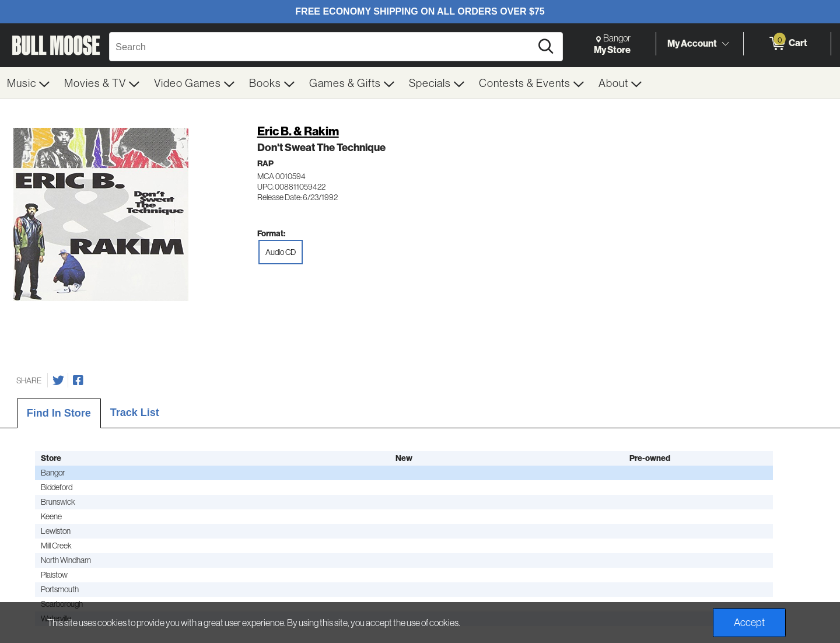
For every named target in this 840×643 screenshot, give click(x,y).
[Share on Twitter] (58, 380)
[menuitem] (29, 83)
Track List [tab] (135, 413)
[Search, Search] (322, 47)
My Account (692, 43)
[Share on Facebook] (78, 380)
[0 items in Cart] (787, 44)
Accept (749, 622)
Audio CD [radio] (281, 252)
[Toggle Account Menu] (725, 44)
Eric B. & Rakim (298, 131)
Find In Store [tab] (59, 413)
